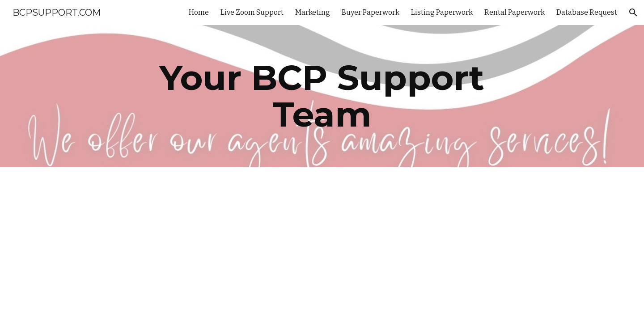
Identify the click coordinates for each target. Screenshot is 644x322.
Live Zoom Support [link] (252, 12)
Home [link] (199, 12)
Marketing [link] (313, 12)
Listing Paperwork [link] (442, 12)
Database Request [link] (587, 12)
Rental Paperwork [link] (515, 12)
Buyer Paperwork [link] (371, 12)
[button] (633, 13)
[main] (322, 96)
